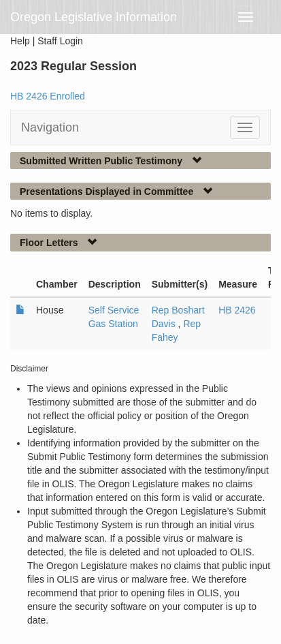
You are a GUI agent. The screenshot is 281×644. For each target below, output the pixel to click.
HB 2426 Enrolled (48, 96)
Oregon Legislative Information (94, 17)
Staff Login (60, 41)
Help (20, 41)
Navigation (50, 127)
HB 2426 (237, 310)
